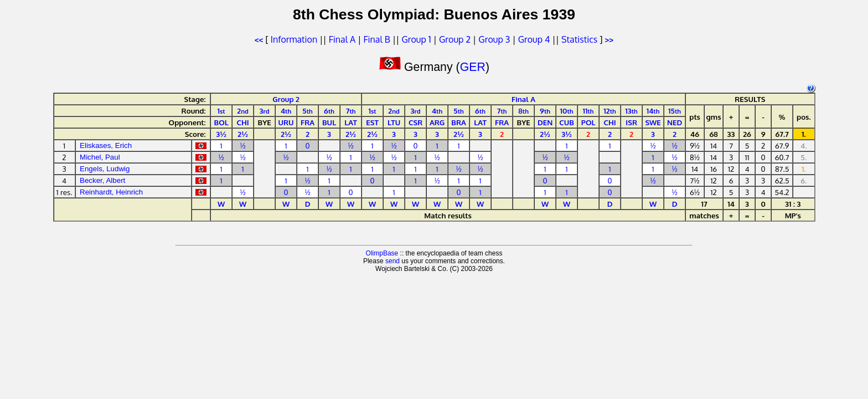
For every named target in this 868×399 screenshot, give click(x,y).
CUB (567, 122)
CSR (415, 122)
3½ (221, 134)
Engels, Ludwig (105, 169)
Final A (342, 39)
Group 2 (455, 39)
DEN (545, 122)
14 (653, 111)
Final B (376, 39)
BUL (329, 122)
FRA (308, 122)
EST (372, 122)
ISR (631, 122)
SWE (653, 122)
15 (675, 111)
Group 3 (494, 39)
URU (286, 122)
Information (294, 39)
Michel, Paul (100, 157)
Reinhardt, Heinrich (111, 192)
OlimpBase (382, 253)
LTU (394, 122)
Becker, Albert (102, 180)
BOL (221, 122)
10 (567, 111)
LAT (351, 122)
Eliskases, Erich (106, 145)
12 (609, 111)
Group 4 (534, 39)
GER (473, 67)
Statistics (579, 39)
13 (631, 111)
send (392, 261)
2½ (243, 134)
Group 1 (416, 39)
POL (588, 122)
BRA (459, 122)
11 (588, 111)
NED (675, 122)
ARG (437, 122)
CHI (242, 122)
